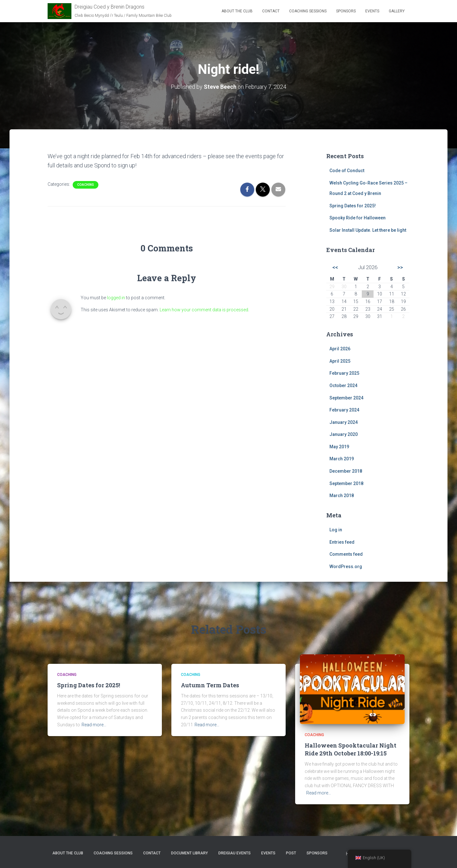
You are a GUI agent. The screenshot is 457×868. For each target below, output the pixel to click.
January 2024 (344, 422)
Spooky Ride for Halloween (358, 218)
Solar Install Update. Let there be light (368, 230)
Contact (271, 11)
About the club (237, 11)
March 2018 (342, 496)
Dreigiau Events (235, 853)
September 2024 (346, 398)
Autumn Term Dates (210, 685)
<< (335, 267)
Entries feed (342, 542)
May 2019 (339, 447)
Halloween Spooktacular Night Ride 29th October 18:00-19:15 (351, 749)
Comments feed (346, 554)
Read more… (94, 725)
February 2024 (344, 410)
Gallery (397, 11)
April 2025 (340, 361)
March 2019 (342, 459)
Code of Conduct (347, 171)
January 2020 (344, 434)
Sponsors (346, 11)
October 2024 (343, 385)
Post (291, 853)
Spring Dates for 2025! (353, 206)
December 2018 (346, 471)
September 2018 (346, 483)
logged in (116, 298)
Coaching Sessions (308, 11)
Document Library (189, 853)
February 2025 (344, 373)
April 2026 (340, 349)
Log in (336, 530)
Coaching (86, 185)
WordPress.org (346, 567)
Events (372, 11)
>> (400, 267)
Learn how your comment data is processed (204, 310)
